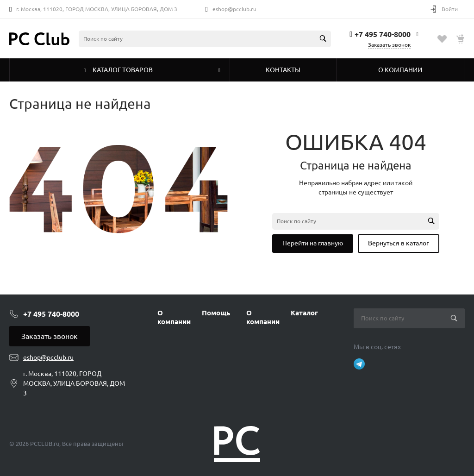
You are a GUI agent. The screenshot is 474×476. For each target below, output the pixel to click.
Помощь (216, 313)
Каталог (304, 313)
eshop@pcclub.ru (234, 9)
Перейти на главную (313, 243)
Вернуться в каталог (399, 243)
